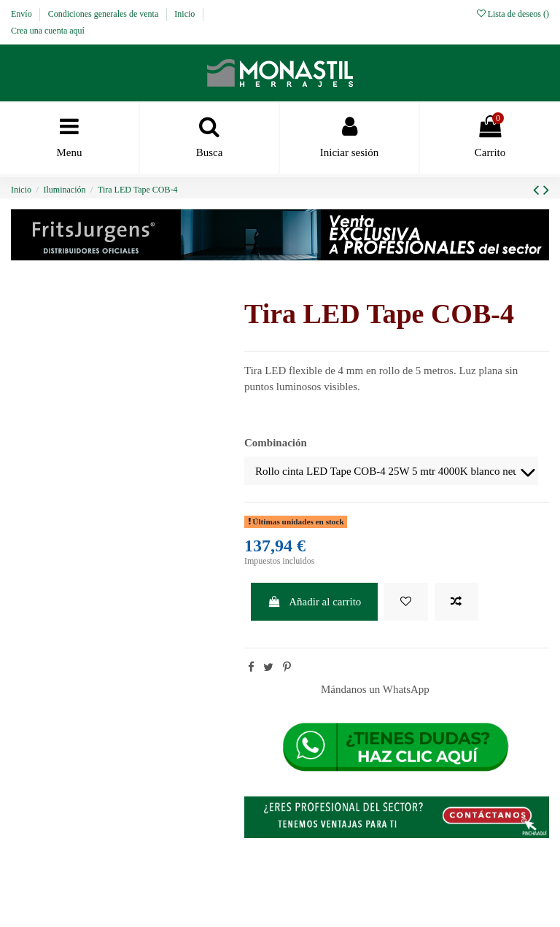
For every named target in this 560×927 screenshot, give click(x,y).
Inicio (186, 14)
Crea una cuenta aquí (48, 31)
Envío (23, 14)
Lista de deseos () (513, 14)
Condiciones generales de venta (105, 14)
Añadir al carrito (315, 602)
